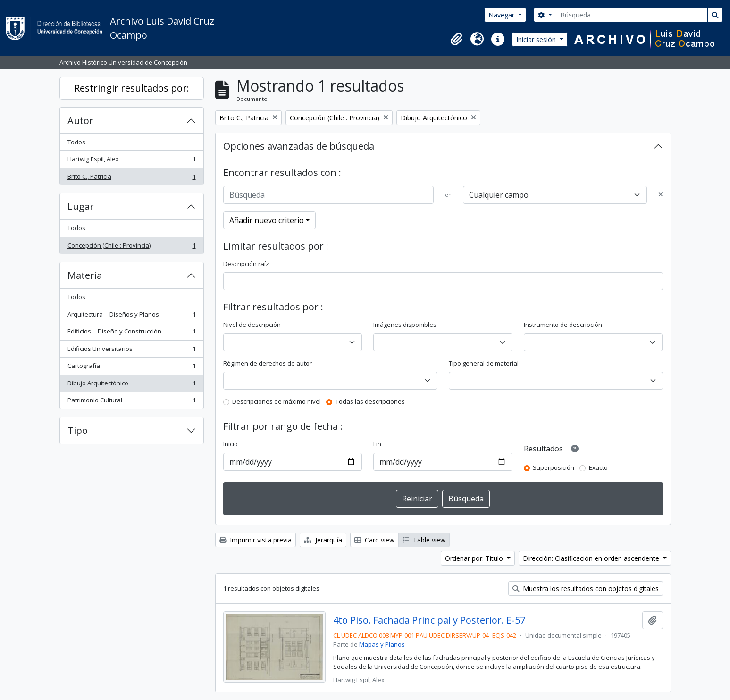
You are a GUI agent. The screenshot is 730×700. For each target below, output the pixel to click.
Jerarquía (323, 540)
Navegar (502, 15)
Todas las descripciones (370, 401)
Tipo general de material (484, 363)
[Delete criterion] (661, 195)
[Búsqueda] (632, 15)
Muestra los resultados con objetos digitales (586, 588)
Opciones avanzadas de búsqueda (299, 146)
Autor (80, 121)
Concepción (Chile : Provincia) (131, 247)
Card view (374, 540)
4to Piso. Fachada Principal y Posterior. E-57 (429, 620)
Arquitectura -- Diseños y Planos (131, 316)
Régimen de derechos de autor (268, 363)
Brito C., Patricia (131, 179)
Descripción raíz (246, 264)
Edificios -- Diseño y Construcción (131, 333)
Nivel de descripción (252, 325)
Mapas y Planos (382, 644)
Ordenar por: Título (475, 558)
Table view (424, 540)
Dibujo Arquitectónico (131, 385)
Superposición (554, 467)
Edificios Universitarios (131, 351)
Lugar (81, 206)
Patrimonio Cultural (131, 402)
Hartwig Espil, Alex (131, 161)
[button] (456, 39)
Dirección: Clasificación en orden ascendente (592, 558)
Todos (76, 142)
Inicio (231, 444)
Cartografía (131, 368)
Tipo (78, 430)
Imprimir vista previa (256, 540)
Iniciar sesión (537, 39)
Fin (377, 444)
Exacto (598, 467)
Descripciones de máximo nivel (277, 401)
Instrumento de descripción (563, 325)
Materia (85, 275)
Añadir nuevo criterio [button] (267, 220)
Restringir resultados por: (132, 88)
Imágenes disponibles (405, 325)
